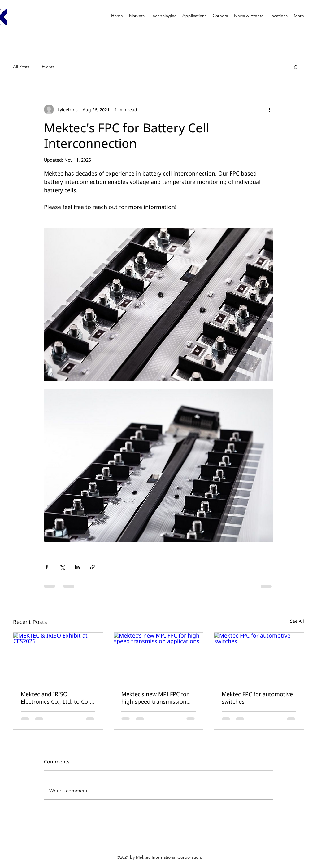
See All (297, 621)
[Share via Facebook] (47, 567)
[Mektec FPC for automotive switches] (259, 658)
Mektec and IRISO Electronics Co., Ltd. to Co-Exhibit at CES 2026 (55, 698)
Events (48, 67)
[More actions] (269, 109)
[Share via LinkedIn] (77, 567)
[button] (296, 67)
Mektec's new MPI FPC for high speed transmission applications (155, 698)
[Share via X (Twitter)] (62, 567)
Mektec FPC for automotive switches (257, 698)
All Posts (21, 67)
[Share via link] (92, 567)
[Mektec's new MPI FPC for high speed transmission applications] (159, 658)
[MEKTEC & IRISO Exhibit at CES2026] (58, 658)
